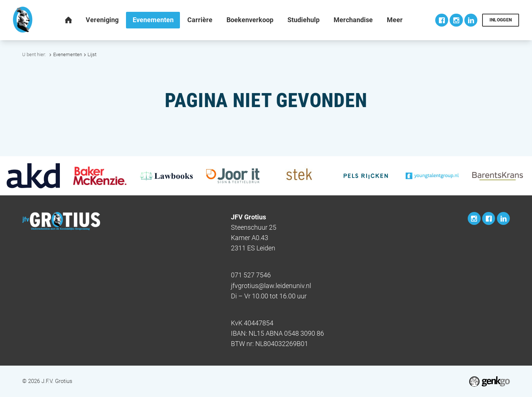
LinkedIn (471, 20)
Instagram (456, 20)
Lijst (92, 54)
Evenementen (68, 54)
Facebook (442, 20)
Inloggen (501, 20)
